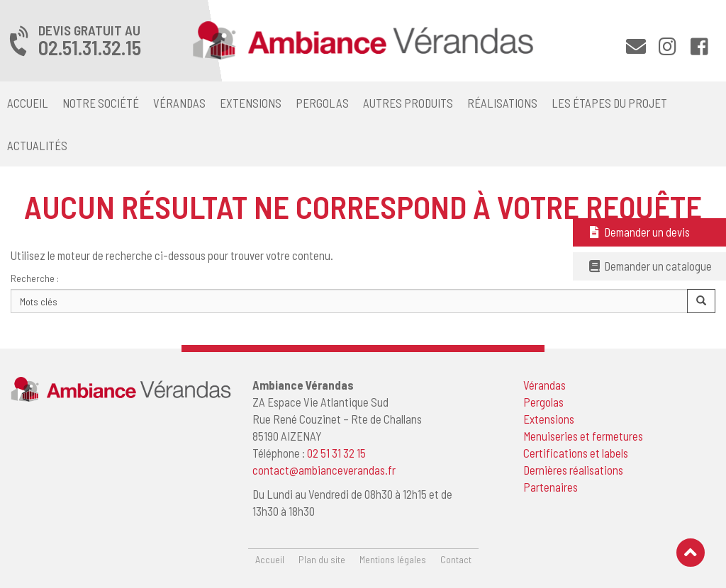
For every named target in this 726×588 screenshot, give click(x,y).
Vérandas (179, 103)
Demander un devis (638, 232)
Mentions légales (393, 559)
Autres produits (408, 103)
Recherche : (35, 278)
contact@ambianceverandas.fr (324, 470)
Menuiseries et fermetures (583, 436)
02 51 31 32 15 (336, 453)
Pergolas (322, 103)
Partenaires (551, 487)
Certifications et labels (576, 453)
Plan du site (322, 559)
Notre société (101, 103)
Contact (456, 559)
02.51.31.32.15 (90, 47)
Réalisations (502, 103)
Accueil (28, 103)
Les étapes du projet (609, 103)
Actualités (37, 145)
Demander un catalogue (649, 266)
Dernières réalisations (573, 470)
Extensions (251, 103)
